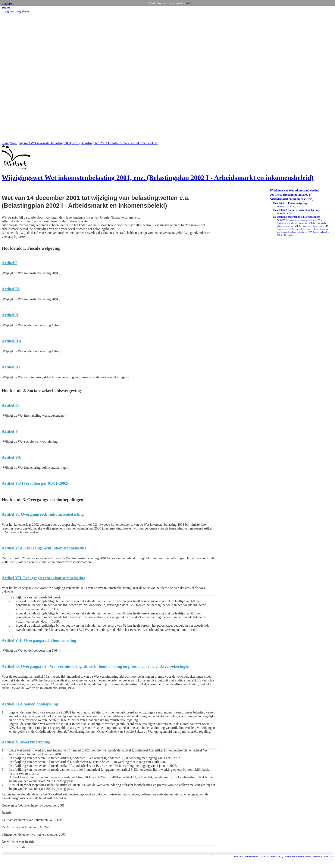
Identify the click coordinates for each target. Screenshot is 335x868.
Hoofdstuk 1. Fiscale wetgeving (290, 203)
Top (211, 325)
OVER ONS (238, 857)
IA (286, 206)
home (6, 143)
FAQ (281, 857)
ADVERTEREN (252, 857)
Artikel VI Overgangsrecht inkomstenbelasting (297, 220)
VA (291, 213)
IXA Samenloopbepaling (319, 232)
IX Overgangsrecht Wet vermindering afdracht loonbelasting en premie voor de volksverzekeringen (303, 229)
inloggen (8, 11)
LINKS (274, 857)
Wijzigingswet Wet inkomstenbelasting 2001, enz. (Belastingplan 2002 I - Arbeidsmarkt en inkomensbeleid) (84, 143)
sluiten (189, 3)
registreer (23, 11)
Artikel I (280, 206)
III (298, 206)
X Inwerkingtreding (285, 235)
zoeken (7, 7)
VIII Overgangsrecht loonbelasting (310, 226)
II (290, 206)
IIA (294, 206)
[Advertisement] (15, 77)
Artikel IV (281, 213)
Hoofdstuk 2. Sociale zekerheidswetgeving (296, 210)
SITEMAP (265, 857)
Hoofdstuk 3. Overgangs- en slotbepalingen (297, 217)
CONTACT (329, 857)
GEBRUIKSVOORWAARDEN (298, 857)
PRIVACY (318, 857)
